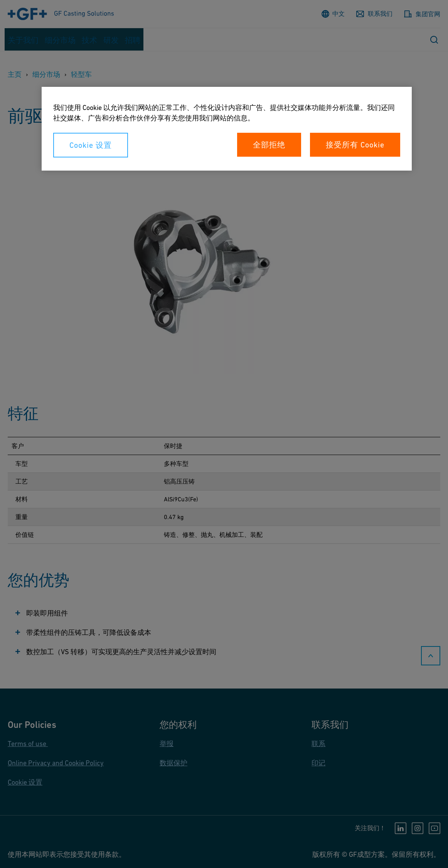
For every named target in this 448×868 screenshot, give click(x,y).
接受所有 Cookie (355, 145)
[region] (227, 129)
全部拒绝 (269, 145)
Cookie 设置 (91, 145)
